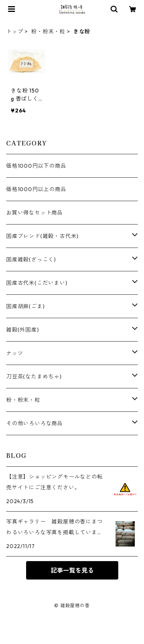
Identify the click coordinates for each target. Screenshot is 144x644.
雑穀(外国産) (23, 330)
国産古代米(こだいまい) (37, 283)
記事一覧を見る (72, 570)
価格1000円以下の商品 (36, 166)
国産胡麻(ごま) (25, 306)
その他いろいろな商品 (35, 423)
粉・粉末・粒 (48, 31)
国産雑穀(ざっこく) (31, 259)
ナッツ (15, 353)
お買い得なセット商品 (35, 213)
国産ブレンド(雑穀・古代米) (42, 236)
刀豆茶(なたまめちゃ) (34, 376)
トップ (15, 31)
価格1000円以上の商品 (36, 189)
